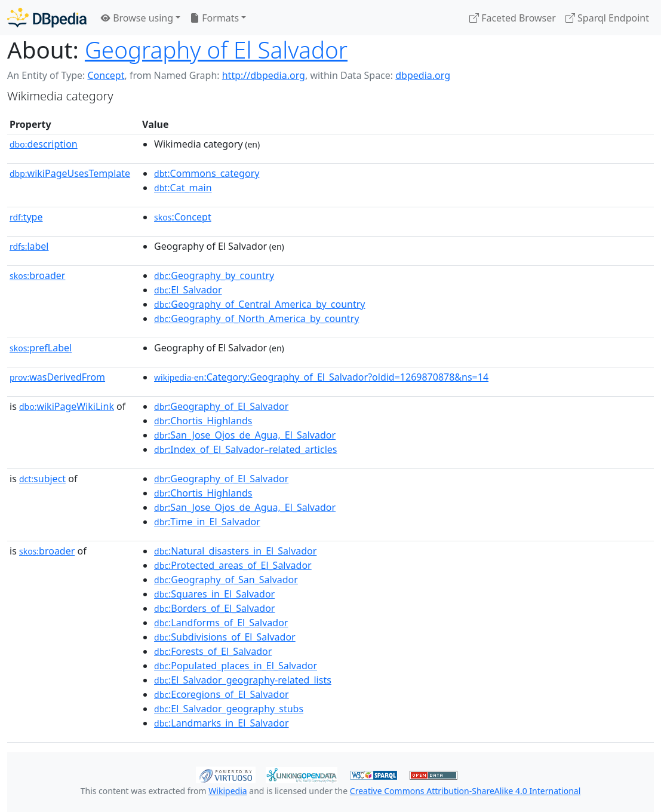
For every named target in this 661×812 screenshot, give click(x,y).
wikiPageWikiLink (67, 406)
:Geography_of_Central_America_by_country (259, 304)
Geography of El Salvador (216, 50)
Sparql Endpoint (607, 18)
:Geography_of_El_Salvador (221, 406)
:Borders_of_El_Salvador (214, 608)
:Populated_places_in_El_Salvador (236, 666)
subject (42, 479)
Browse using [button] (137, 18)
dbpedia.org (423, 75)
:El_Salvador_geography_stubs (229, 709)
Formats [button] (214, 18)
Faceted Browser (513, 18)
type (26, 217)
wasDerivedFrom (57, 377)
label (29, 246)
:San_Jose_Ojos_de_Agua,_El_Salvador (245, 435)
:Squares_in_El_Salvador (214, 594)
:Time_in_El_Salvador (207, 522)
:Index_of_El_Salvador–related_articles (245, 449)
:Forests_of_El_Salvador (213, 651)
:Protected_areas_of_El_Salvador (233, 565)
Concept (106, 75)
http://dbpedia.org (264, 75)
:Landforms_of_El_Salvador (221, 623)
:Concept (183, 217)
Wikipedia (227, 791)
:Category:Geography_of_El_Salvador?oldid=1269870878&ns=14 (321, 377)
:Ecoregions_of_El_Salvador (222, 694)
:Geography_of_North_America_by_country (256, 318)
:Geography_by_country (214, 275)
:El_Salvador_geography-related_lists (243, 680)
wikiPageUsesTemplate (70, 173)
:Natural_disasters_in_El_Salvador (235, 551)
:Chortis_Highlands (203, 421)
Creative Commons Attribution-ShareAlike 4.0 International (465, 791)
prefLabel (41, 348)
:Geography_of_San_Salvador (226, 580)
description (44, 144)
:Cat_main (183, 188)
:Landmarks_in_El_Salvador (222, 723)
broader (37, 275)
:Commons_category (207, 173)
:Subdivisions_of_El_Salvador (225, 637)
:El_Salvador (188, 290)
